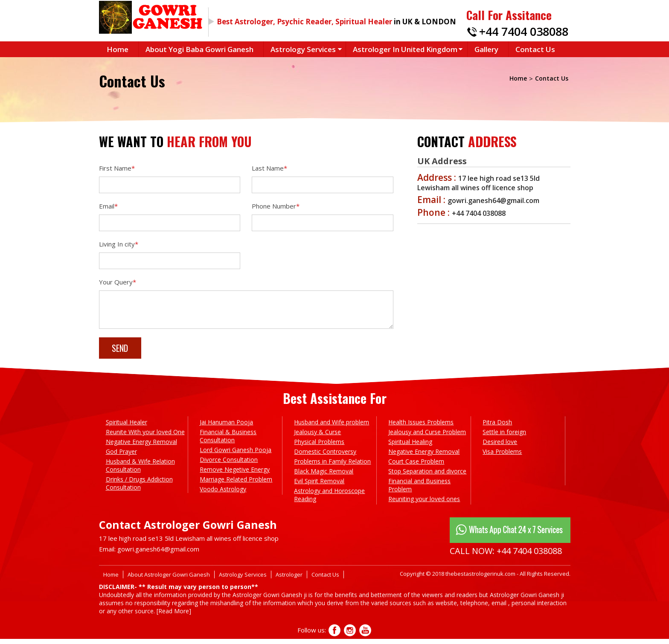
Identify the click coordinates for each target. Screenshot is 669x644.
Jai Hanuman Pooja (226, 427)
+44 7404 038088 (524, 31)
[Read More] (174, 616)
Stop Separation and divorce (427, 476)
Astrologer (289, 580)
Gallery (486, 49)
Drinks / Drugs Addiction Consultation (139, 488)
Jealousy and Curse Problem (427, 437)
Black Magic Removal (324, 476)
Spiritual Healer (127, 427)
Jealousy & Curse (317, 437)
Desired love (500, 447)
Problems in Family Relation (332, 466)
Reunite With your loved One (145, 437)
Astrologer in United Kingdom (405, 49)
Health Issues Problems (421, 427)
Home (118, 49)
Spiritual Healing (410, 447)
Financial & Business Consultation (228, 441)
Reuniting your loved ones (424, 504)
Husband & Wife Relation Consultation (140, 470)
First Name (117, 168)
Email (108, 206)
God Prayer (121, 457)
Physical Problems (319, 447)
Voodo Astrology (223, 494)
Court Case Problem (416, 466)
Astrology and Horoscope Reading (329, 500)
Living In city (119, 244)
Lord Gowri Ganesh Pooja (236, 455)
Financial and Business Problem (419, 490)
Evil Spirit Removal (319, 486)
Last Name (269, 168)
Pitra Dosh (497, 427)
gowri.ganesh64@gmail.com (158, 554)
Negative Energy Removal (141, 447)
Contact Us (535, 49)
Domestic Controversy (325, 457)
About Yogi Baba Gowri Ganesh (199, 49)
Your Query (118, 282)
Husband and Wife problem (332, 427)
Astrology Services (303, 49)
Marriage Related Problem (236, 484)
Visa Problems (502, 457)
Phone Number (276, 206)
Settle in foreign (504, 437)
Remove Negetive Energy (235, 474)
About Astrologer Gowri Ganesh (169, 580)
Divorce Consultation (229, 465)
